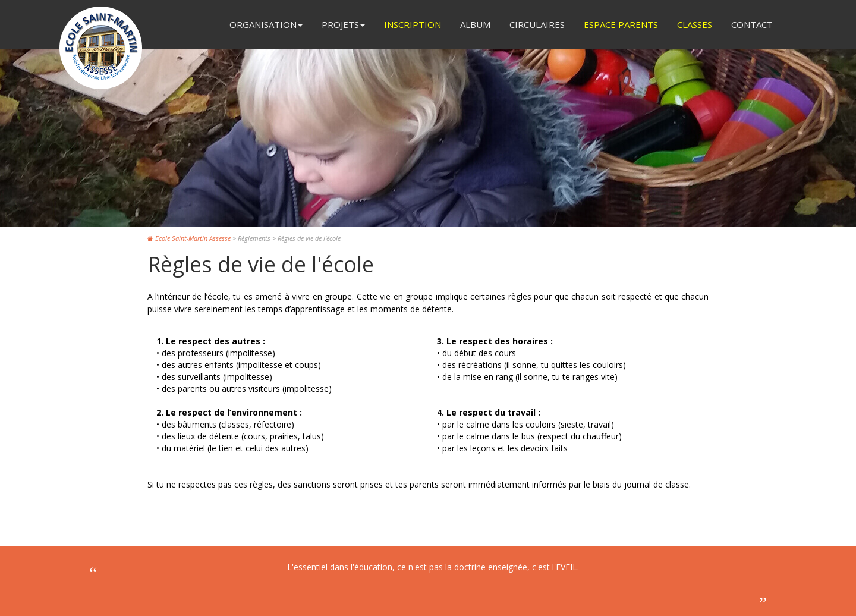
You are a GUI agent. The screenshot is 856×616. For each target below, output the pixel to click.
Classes (695, 24)
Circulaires (537, 24)
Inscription (413, 24)
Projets (343, 24)
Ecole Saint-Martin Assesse (189, 238)
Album (475, 24)
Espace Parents (621, 24)
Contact (752, 24)
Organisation (266, 24)
